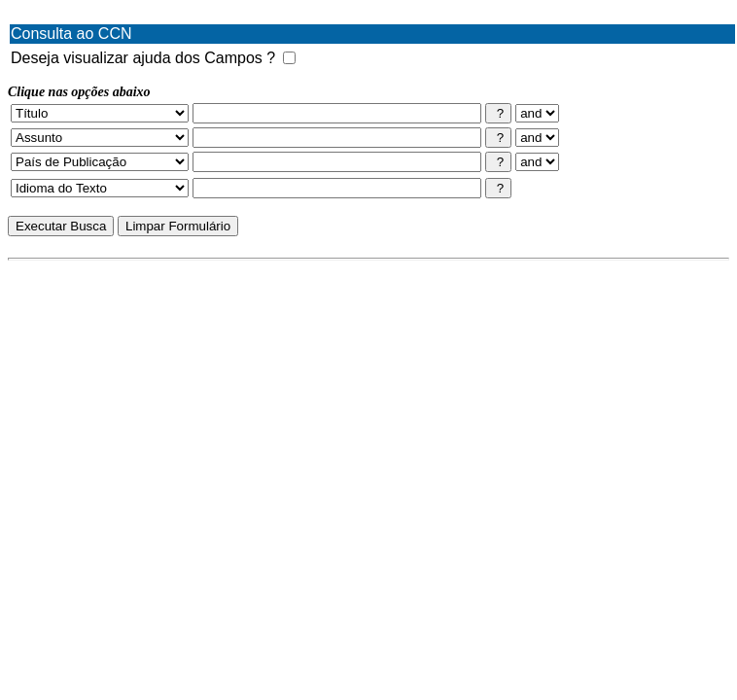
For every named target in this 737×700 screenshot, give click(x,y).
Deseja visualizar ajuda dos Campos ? (143, 58)
